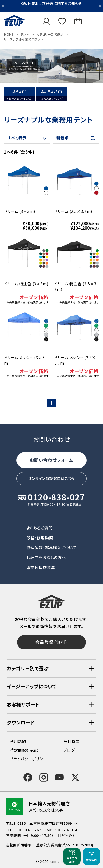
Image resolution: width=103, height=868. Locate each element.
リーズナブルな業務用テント (24, 39)
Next (99, 6)
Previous (4, 6)
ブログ (69, 750)
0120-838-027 (56, 498)
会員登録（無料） (51, 642)
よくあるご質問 (40, 528)
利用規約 (18, 741)
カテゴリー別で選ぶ (50, 34)
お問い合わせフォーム (51, 460)
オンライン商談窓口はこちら (52, 478)
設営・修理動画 (40, 538)
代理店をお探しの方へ (46, 557)
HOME (9, 34)
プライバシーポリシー (28, 759)
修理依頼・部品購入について (52, 548)
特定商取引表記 (24, 750)
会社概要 (72, 741)
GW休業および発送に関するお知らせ (52, 3)
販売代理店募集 (41, 568)
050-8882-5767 (28, 830)
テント (24, 34)
